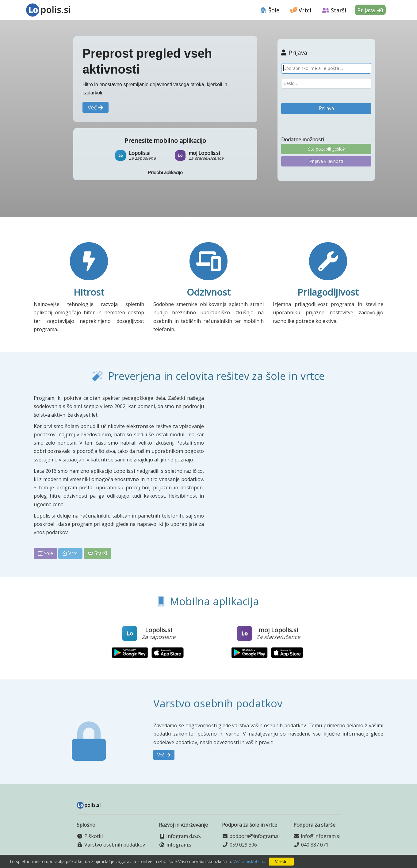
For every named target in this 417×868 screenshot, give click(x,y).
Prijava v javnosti (326, 161)
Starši (334, 10)
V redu (281, 861)
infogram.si (180, 845)
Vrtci (301, 10)
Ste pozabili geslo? (326, 149)
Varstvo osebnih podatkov (115, 845)
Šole (270, 10)
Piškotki (94, 836)
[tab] (270, 9)
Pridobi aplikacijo (165, 172)
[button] (96, 107)
